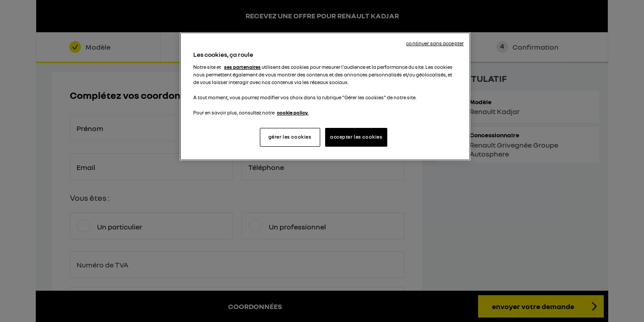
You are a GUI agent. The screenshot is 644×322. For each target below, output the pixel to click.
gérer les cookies (290, 137)
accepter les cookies (356, 137)
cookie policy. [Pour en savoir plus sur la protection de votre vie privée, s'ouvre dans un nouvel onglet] (293, 113)
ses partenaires (242, 67)
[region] (325, 96)
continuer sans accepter (435, 43)
